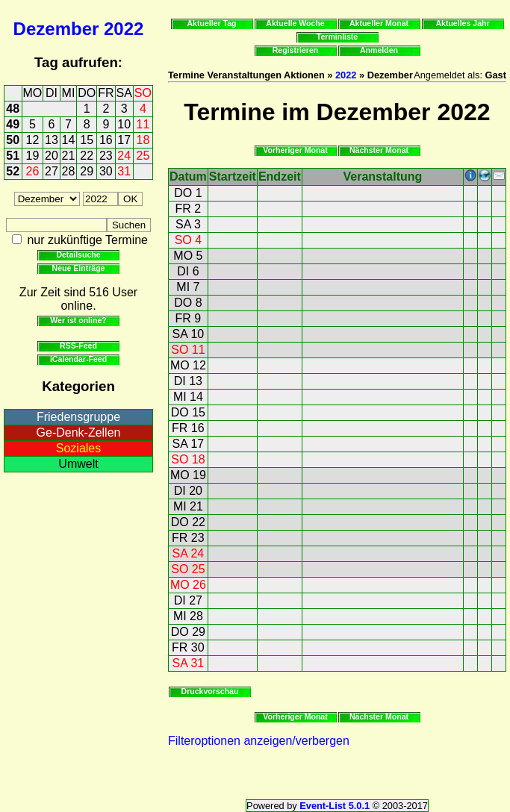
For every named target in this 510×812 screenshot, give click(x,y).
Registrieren (296, 50)
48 (13, 109)
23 (106, 156)
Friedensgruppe (78, 417)
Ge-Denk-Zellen (79, 432)
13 (52, 140)
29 (87, 171)
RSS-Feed (78, 346)
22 (87, 156)
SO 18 (188, 459)
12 (33, 140)
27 (52, 171)
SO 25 (188, 569)
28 (69, 171)
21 (69, 156)
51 (13, 156)
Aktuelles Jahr (462, 23)
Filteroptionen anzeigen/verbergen (259, 741)
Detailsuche (78, 254)
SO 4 (188, 240)
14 (69, 140)
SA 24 (189, 553)
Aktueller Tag (211, 23)
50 (13, 140)
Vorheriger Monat (295, 150)
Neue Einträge (79, 268)
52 (13, 171)
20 (52, 156)
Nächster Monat (379, 150)
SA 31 (189, 663)
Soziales (78, 448)
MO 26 (188, 585)
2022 (124, 29)
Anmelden (379, 50)
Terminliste (337, 37)
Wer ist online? (78, 320)
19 (33, 156)
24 (124, 156)
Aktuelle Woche (295, 23)
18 (143, 140)
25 (143, 156)
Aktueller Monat (379, 23)
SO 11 (188, 350)
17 (124, 140)
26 (33, 171)
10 (124, 124)
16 (106, 140)
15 (87, 140)
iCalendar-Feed (78, 359)
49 (13, 124)
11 (143, 124)
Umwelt (78, 464)
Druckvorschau (210, 691)
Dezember (56, 29)
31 (124, 171)
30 (106, 171)
